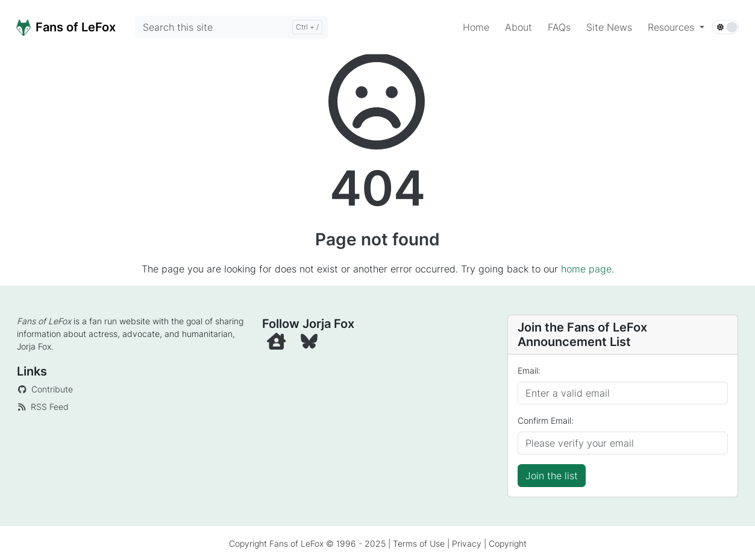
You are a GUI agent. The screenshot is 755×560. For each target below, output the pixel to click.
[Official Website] (279, 344)
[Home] (79, 27)
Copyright (508, 543)
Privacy (467, 543)
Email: (529, 370)
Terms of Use (419, 543)
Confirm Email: (546, 420)
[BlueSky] (310, 344)
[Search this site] (231, 27)
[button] (676, 27)
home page (586, 269)
